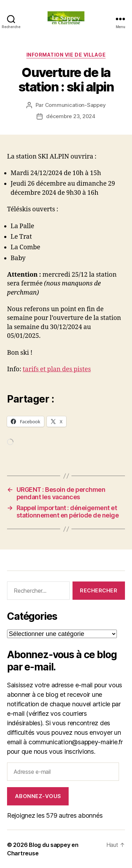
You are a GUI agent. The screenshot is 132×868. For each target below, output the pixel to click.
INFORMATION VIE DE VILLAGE (66, 55)
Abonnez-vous (38, 796)
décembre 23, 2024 (71, 116)
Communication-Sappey (76, 105)
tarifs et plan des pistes (57, 369)
